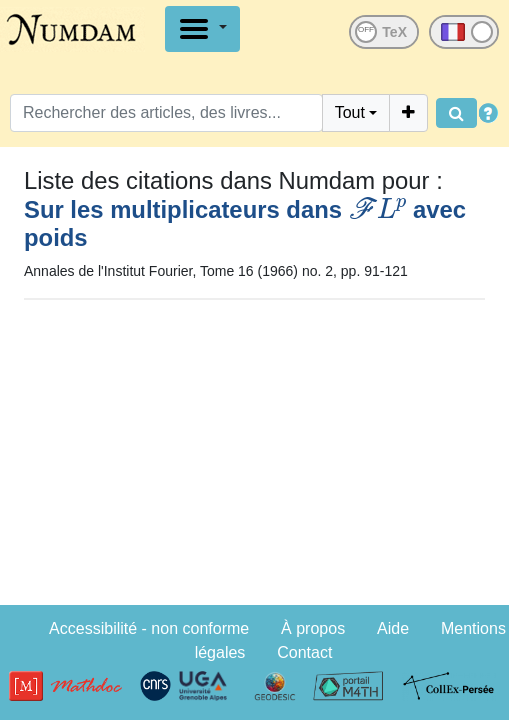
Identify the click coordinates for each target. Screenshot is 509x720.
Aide (393, 628)
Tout (350, 112)
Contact (304, 652)
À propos (313, 628)
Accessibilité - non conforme (149, 628)
